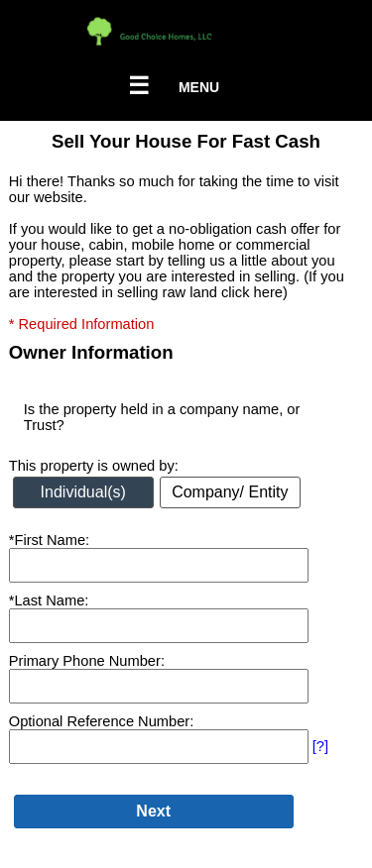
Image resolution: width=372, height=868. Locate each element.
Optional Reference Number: (102, 721)
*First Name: (49, 540)
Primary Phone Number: (87, 661)
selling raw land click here (200, 292)
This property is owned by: (94, 466)
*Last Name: (49, 600)
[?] (320, 746)
